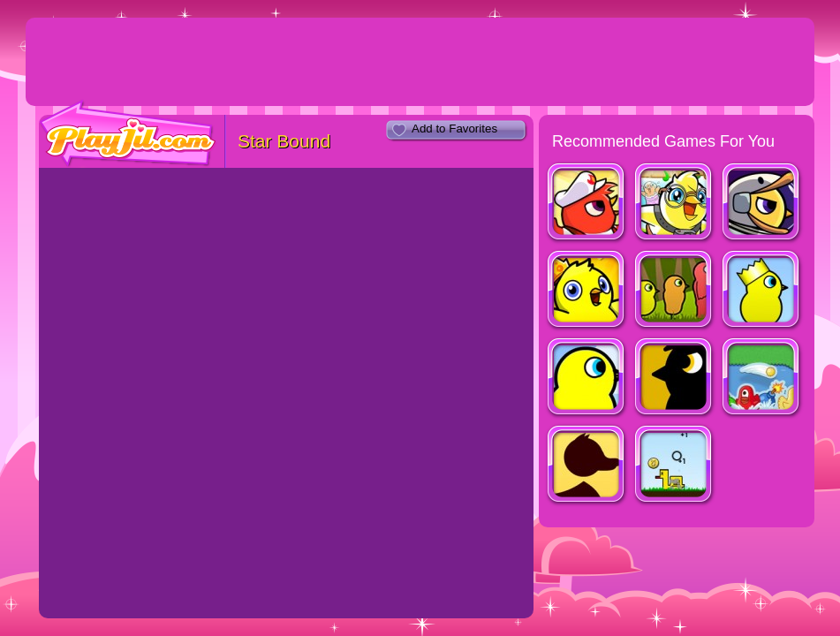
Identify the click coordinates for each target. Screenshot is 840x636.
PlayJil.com (128, 134)
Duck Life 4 (674, 379)
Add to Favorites (454, 129)
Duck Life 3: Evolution (674, 291)
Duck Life (587, 379)
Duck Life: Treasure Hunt (587, 291)
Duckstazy (674, 466)
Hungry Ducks (762, 379)
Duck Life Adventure (674, 204)
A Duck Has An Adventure (587, 466)
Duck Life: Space (762, 204)
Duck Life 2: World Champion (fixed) (762, 291)
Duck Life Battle (587, 204)
